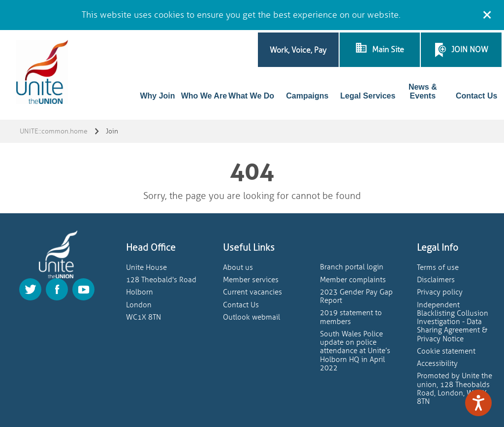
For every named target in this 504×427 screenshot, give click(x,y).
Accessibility (437, 364)
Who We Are (204, 96)
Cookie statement (446, 351)
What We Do (251, 96)
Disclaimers (436, 280)
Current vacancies (252, 292)
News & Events (423, 91)
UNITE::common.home (54, 131)
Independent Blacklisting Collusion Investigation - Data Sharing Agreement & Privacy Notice (453, 322)
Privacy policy (440, 292)
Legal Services (368, 96)
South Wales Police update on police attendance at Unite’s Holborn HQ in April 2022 (355, 351)
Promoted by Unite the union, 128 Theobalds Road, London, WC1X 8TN (455, 389)
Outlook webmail (252, 317)
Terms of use (438, 268)
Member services (251, 280)
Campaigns (307, 96)
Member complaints (353, 280)
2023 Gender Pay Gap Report (356, 296)
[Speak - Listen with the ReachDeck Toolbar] (478, 403)
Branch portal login (352, 267)
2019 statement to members (351, 317)
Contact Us (476, 96)
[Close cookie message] (487, 13)
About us (238, 268)
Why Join (157, 96)
